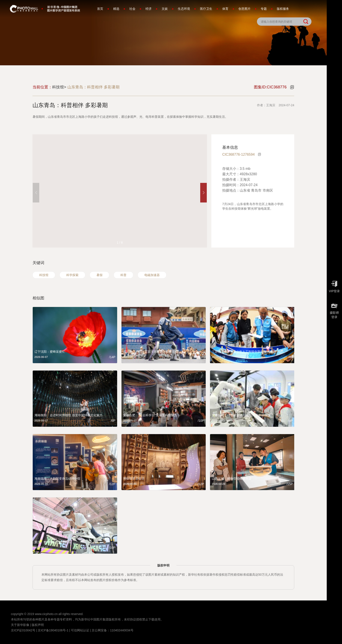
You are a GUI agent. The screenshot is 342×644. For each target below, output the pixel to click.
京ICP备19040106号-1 (53, 630)
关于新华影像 (20, 625)
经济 (149, 9)
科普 (123, 275)
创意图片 (245, 9)
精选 (116, 9)
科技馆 (44, 275)
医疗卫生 (206, 9)
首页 (100, 9)
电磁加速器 (152, 275)
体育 (225, 9)
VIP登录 (334, 286)
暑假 (99, 275)
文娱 (165, 9)
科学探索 (72, 275)
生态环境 (184, 9)
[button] (203, 193)
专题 (264, 9)
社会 (132, 9)
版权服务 (283, 9)
